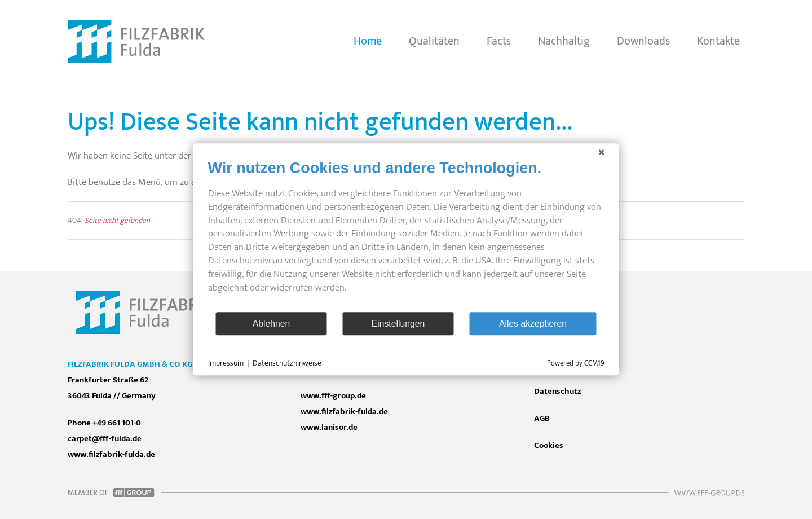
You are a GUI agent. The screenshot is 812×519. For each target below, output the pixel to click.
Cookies (549, 445)
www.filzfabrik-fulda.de (344, 412)
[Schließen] (602, 152)
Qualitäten (434, 41)
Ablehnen (272, 324)
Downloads (643, 41)
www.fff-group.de (333, 396)
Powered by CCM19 (576, 364)
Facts (499, 41)
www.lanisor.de (329, 427)
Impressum (226, 363)
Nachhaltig (564, 41)
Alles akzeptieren (533, 324)
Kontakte (718, 41)
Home (368, 41)
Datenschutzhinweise (287, 363)
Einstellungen (398, 324)
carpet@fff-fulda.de (105, 439)
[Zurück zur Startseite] (136, 42)
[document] (406, 235)
